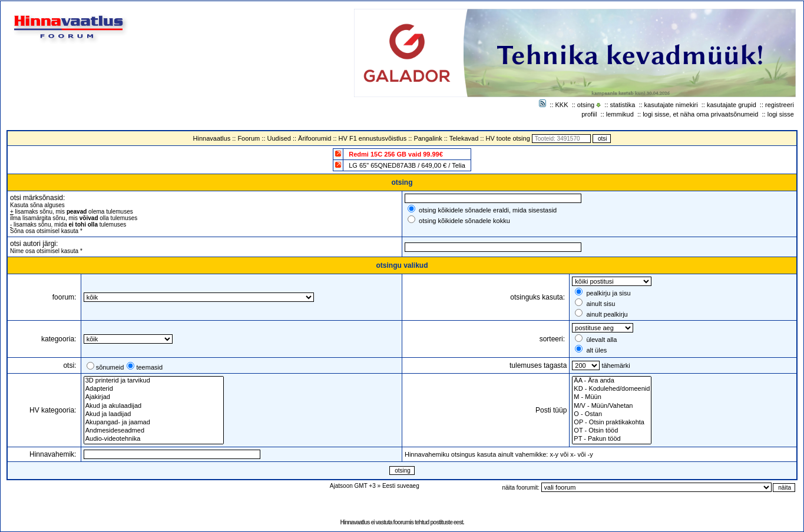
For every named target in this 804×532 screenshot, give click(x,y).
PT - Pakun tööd (612, 439)
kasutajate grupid (732, 105)
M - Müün (612, 397)
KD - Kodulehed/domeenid (612, 389)
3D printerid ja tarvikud (154, 381)
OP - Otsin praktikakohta (612, 423)
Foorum (249, 138)
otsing (586, 105)
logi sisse (781, 114)
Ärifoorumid (315, 138)
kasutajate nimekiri (671, 105)
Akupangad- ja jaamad (154, 423)
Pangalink (428, 138)
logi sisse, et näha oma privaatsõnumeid (700, 114)
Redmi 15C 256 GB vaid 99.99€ (396, 154)
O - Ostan (612, 414)
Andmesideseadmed (154, 431)
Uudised (279, 138)
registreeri (780, 105)
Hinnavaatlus (212, 138)
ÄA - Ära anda (612, 381)
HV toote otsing (508, 138)
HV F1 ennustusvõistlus (373, 138)
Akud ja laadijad (154, 414)
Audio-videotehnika (154, 439)
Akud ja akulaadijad (154, 406)
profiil (589, 114)
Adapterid (154, 389)
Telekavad (464, 138)
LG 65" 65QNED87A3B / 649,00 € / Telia (407, 165)
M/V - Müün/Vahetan (612, 406)
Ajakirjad (154, 397)
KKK (562, 105)
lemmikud (620, 114)
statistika (623, 105)
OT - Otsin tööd (612, 431)
